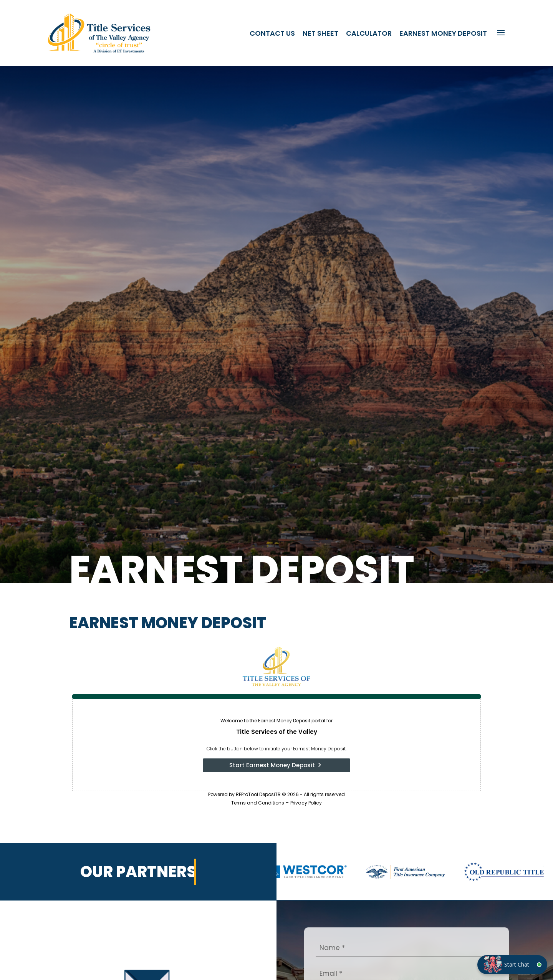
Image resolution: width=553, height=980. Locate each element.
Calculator (369, 33)
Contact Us (272, 33)
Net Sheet (320, 33)
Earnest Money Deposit (443, 33)
